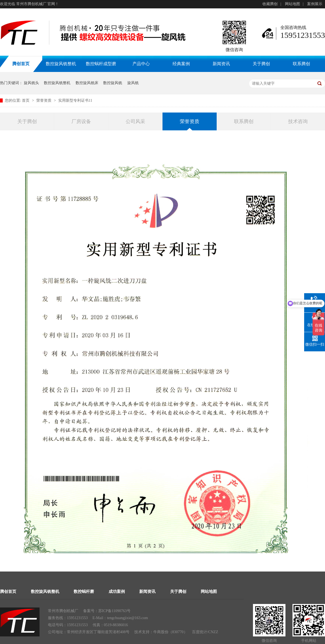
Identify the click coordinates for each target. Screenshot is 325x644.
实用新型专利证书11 (75, 100)
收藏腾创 (270, 4)
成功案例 (117, 592)
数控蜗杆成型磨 (101, 64)
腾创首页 (8, 592)
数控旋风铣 (113, 83)
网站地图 (292, 4)
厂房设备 (81, 121)
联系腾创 (301, 64)
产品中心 (141, 64)
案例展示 (315, 4)
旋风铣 (133, 83)
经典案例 (181, 64)
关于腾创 (261, 64)
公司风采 (135, 121)
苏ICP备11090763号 (114, 611)
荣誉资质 (44, 100)
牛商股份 (161, 632)
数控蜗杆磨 (84, 592)
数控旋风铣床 (87, 83)
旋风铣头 (31, 83)
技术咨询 (298, 121)
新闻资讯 (221, 64)
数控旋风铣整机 (61, 64)
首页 (26, 100)
